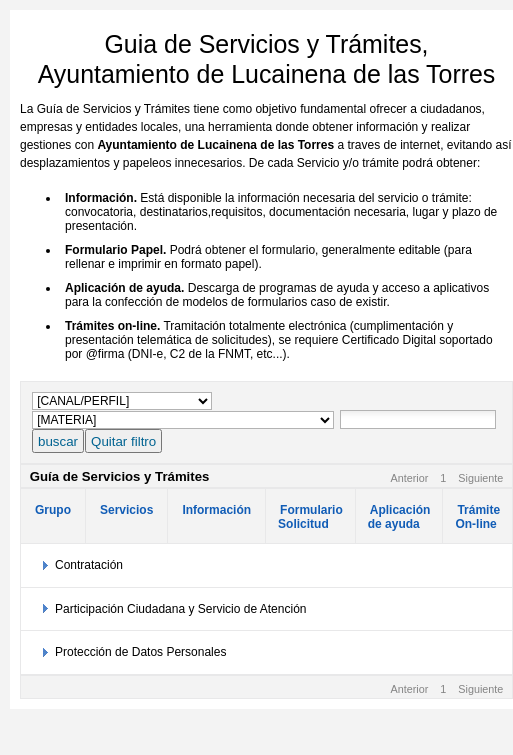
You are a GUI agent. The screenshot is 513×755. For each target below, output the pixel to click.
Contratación (89, 565)
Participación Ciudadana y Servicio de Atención (180, 609)
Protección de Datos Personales (140, 652)
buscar (58, 441)
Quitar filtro (123, 441)
